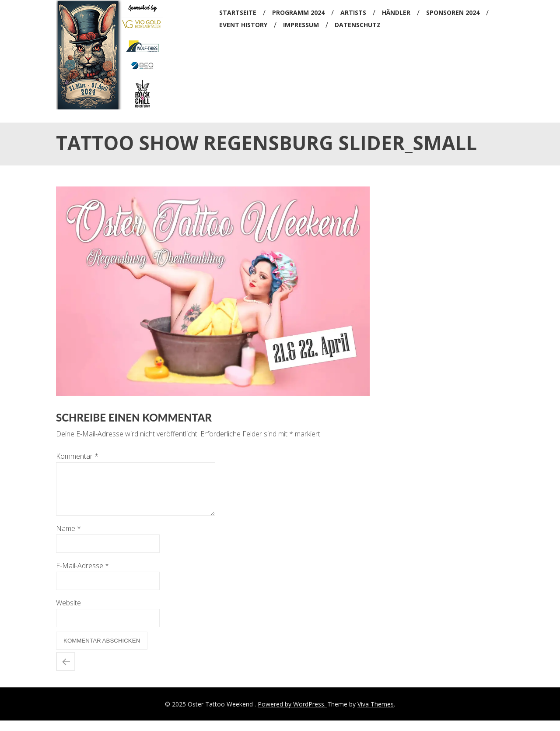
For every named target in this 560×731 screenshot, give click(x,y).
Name (68, 539)
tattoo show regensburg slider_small (66, 672)
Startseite (238, 12)
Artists (353, 12)
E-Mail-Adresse (82, 576)
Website (68, 613)
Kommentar (77, 456)
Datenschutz (358, 25)
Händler (396, 12)
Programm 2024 (298, 12)
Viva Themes (376, 715)
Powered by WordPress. (292, 715)
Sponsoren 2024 (453, 12)
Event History (243, 25)
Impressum (301, 25)
